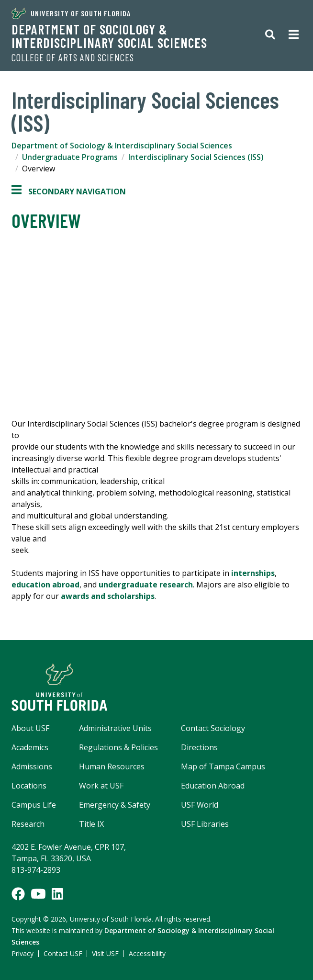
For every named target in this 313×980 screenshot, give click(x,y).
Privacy (22, 953)
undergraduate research (146, 585)
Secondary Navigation (69, 191)
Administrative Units (115, 728)
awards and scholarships (108, 596)
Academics (30, 747)
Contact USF (63, 953)
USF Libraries (205, 824)
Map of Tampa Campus (223, 766)
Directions (199, 747)
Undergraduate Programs (70, 157)
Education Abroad (213, 786)
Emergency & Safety (115, 805)
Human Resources (112, 766)
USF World (200, 805)
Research (28, 824)
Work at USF (101, 786)
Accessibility (147, 953)
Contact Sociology (213, 728)
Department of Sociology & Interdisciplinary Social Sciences (109, 36)
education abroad (45, 585)
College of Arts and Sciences (73, 57)
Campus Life (34, 805)
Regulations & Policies (118, 747)
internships (253, 573)
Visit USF (105, 953)
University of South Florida (71, 13)
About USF (30, 728)
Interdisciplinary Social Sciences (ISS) (196, 157)
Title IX (91, 824)
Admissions (32, 766)
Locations (29, 786)
